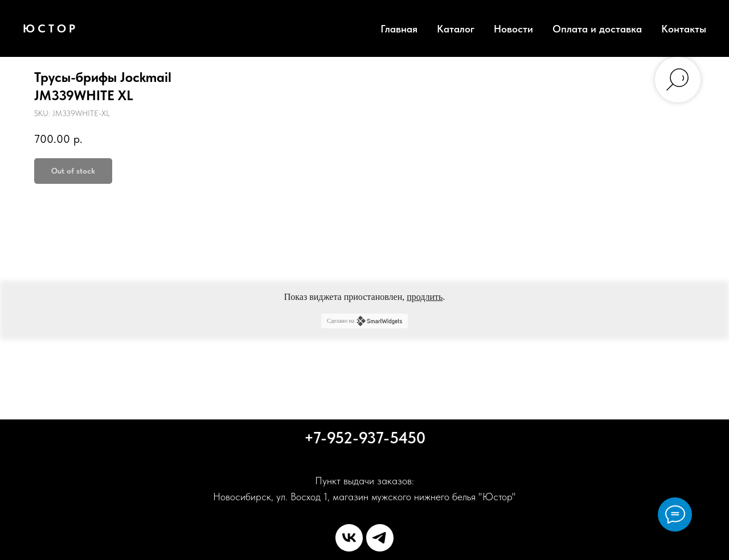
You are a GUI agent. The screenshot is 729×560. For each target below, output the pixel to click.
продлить (425, 297)
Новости (513, 29)
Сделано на (364, 321)
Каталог (456, 29)
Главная (399, 29)
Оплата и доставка (597, 29)
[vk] (349, 538)
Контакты (684, 29)
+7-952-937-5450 (365, 438)
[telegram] (380, 538)
